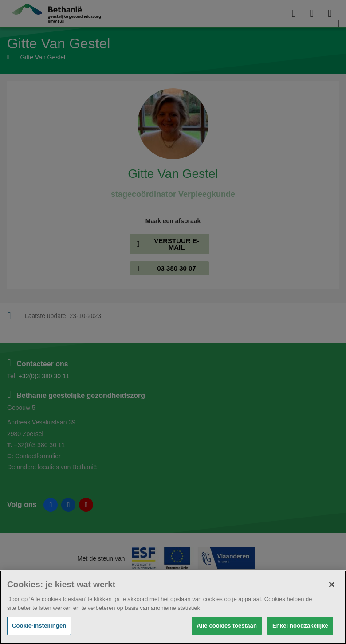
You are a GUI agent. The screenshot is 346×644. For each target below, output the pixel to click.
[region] (173, 607)
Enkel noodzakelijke (300, 626)
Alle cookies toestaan (227, 626)
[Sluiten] (332, 585)
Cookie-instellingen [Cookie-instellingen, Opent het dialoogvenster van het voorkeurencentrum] (39, 626)
